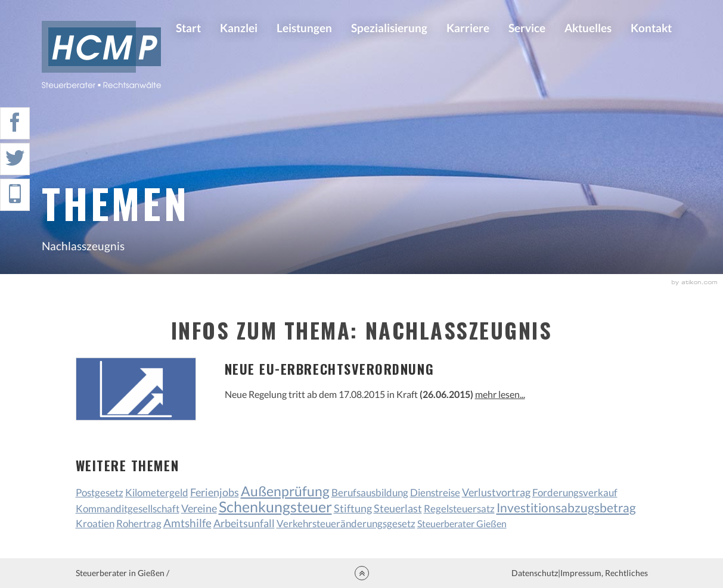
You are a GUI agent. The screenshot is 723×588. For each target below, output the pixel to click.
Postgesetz (100, 492)
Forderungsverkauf (575, 492)
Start (188, 28)
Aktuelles (588, 28)
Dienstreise (435, 492)
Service (527, 28)
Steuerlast (398, 508)
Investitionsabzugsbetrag (566, 507)
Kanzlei (239, 28)
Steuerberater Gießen (462, 523)
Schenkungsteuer (275, 507)
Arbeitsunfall (244, 523)
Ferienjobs (215, 492)
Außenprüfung (285, 491)
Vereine (199, 508)
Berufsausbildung (370, 492)
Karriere (468, 28)
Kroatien (95, 523)
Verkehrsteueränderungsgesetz (346, 523)
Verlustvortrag (496, 492)
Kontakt (651, 28)
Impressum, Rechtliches (604, 573)
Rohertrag (139, 523)
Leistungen (304, 28)
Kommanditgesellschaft (128, 508)
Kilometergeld (157, 492)
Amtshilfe (187, 523)
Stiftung (353, 508)
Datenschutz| (536, 573)
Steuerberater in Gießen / (122, 573)
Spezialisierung (389, 28)
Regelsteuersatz (459, 508)
